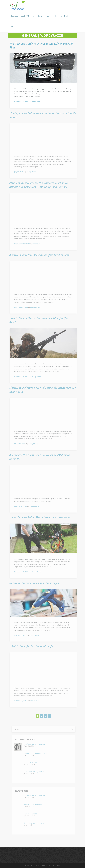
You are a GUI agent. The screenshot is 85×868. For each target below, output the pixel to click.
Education (14, 16)
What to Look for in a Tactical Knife (30, 646)
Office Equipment (17, 27)
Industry (48, 16)
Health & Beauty (37, 16)
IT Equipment (57, 16)
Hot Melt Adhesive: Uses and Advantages (33, 583)
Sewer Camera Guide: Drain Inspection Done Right (38, 517)
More (27, 27)
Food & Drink (25, 16)
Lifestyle (67, 16)
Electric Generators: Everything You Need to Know (39, 255)
